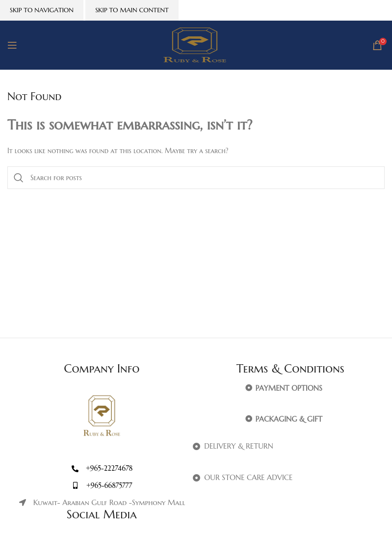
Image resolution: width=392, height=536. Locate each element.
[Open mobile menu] (12, 45)
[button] (290, 388)
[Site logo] (196, 45)
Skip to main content (132, 10)
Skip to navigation (42, 10)
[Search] (196, 178)
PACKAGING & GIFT (289, 419)
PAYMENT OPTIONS (289, 388)
